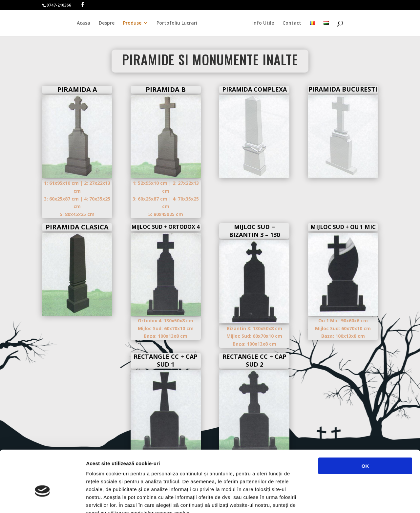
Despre (108, 23)
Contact (290, 23)
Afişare (328, 500)
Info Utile (262, 23)
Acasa (85, 23)
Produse (134, 23)
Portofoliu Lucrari (178, 23)
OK (365, 427)
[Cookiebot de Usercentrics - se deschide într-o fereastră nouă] (42, 500)
